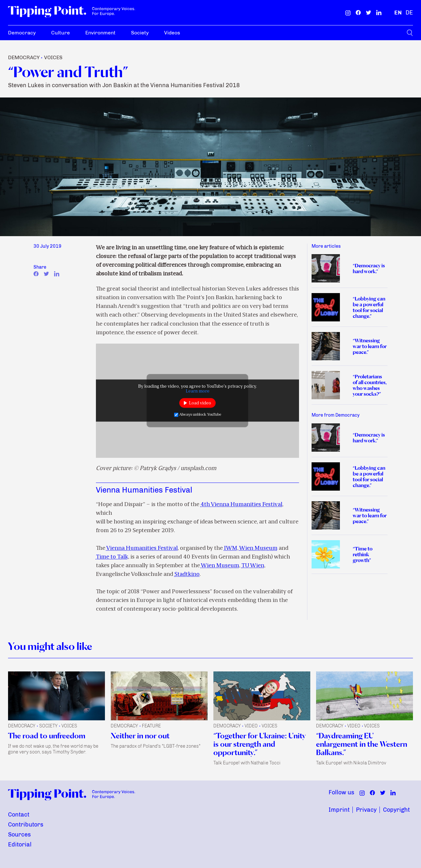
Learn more (198, 391)
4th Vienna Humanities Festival (241, 505)
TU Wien (253, 566)
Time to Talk (112, 557)
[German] (409, 13)
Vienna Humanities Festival (142, 548)
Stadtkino (187, 574)
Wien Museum (258, 548)
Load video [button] (200, 403)
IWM (231, 548)
